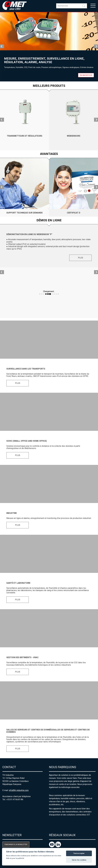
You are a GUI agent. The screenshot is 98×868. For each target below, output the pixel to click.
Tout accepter (79, 853)
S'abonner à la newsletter (16, 844)
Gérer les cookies (79, 860)
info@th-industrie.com (19, 790)
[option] (49, 47)
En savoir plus (86, 75)
